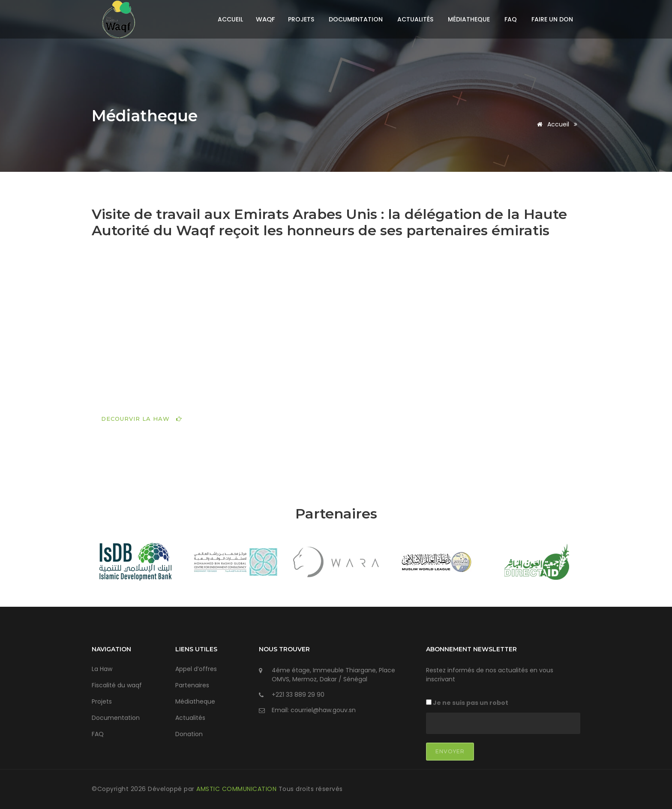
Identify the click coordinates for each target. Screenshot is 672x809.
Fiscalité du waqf (117, 685)
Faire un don (552, 19)
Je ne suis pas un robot (467, 703)
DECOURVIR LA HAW (142, 419)
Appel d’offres (196, 669)
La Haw (102, 669)
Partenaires (192, 685)
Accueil (230, 19)
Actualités (415, 19)
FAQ (511, 19)
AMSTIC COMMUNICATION (237, 789)
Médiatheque (469, 19)
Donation (189, 734)
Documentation (356, 19)
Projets (301, 19)
